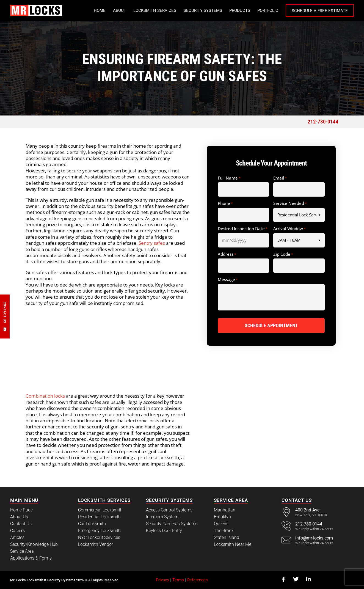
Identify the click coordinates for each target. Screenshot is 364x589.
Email (280, 178)
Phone (225, 203)
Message (228, 280)
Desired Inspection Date (243, 229)
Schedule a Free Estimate (320, 11)
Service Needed (290, 203)
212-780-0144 (323, 122)
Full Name (229, 178)
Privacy (162, 580)
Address (227, 254)
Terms (178, 580)
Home (100, 10)
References (198, 580)
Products (240, 10)
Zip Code (283, 254)
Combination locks (45, 396)
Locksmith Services (155, 10)
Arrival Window (289, 229)
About (120, 10)
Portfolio (268, 10)
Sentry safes (152, 243)
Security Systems (203, 10)
